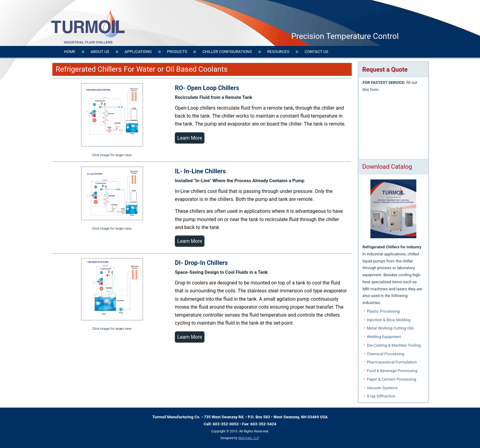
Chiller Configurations (227, 52)
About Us (100, 52)
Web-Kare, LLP (248, 438)
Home (70, 52)
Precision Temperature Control (345, 36)
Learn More (190, 138)
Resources (278, 52)
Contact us (316, 52)
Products (177, 52)
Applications (138, 52)
